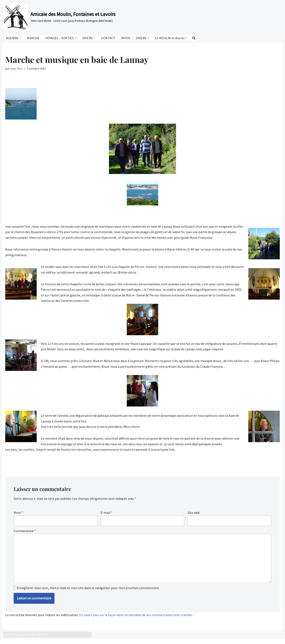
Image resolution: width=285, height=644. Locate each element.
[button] (20, 38)
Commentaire (25, 534)
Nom (18, 515)
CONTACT (109, 38)
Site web (194, 515)
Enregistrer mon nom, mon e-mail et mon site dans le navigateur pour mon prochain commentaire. (88, 592)
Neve (7, 639)
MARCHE (33, 38)
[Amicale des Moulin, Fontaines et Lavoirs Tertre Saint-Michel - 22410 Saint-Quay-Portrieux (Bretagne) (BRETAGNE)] (59, 17)
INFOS (126, 38)
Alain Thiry (16, 69)
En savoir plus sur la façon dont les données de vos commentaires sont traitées (136, 619)
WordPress (39, 639)
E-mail (106, 515)
